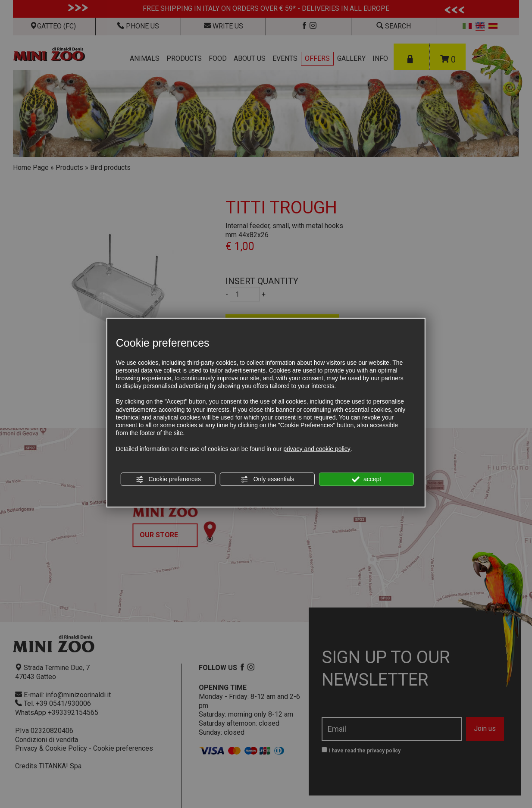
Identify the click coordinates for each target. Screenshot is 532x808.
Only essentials (268, 479)
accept (366, 479)
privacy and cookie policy (317, 448)
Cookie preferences (168, 479)
